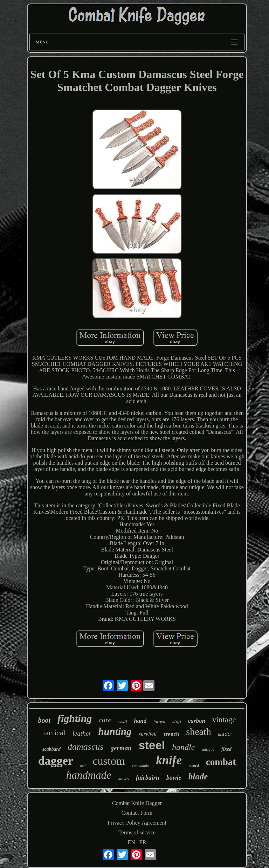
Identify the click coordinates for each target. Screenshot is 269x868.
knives (124, 779)
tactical (54, 733)
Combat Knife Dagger (137, 803)
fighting (75, 718)
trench (171, 734)
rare (105, 720)
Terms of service (137, 832)
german (121, 748)
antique (208, 749)
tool (83, 766)
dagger (56, 761)
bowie (174, 778)
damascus (86, 747)
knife (169, 760)
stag (177, 721)
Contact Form (137, 813)
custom (109, 761)
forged (159, 721)
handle (183, 747)
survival (148, 734)
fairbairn (148, 778)
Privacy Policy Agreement (137, 823)
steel (152, 745)
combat (221, 762)
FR (143, 842)
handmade (89, 775)
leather (82, 733)
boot (44, 720)
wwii (123, 721)
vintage (224, 720)
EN (132, 842)
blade (198, 776)
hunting (115, 731)
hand (140, 721)
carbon (197, 721)
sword (194, 765)
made (225, 734)
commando (140, 765)
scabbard (51, 749)
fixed (226, 749)
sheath (199, 732)
